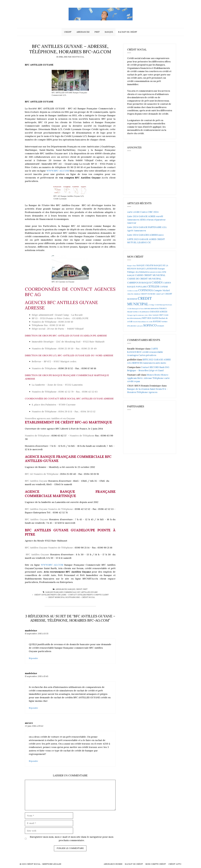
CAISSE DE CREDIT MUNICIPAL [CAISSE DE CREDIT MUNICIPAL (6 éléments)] (144, 279)
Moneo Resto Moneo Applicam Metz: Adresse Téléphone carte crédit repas (148, 378)
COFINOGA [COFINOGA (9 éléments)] (146, 290)
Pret (97, 32)
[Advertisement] (146, 174)
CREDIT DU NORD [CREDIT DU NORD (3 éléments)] (148, 294)
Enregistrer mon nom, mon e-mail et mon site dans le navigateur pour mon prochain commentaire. (72, 839)
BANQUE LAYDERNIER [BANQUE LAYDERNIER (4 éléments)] (147, 269)
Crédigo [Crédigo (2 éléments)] (152, 305)
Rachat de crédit (128, 32)
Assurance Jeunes (113, 864)
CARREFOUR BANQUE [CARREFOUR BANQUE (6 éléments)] (139, 283)
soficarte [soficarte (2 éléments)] (140, 326)
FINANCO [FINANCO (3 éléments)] (163, 309)
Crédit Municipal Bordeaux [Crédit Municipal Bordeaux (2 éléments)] (163, 305)
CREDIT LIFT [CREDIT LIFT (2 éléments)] (160, 294)
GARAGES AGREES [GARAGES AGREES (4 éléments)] (158, 312)
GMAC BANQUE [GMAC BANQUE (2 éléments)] (153, 315)
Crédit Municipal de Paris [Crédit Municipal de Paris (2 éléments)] (135, 309)
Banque (109, 32)
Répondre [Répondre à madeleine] (33, 658)
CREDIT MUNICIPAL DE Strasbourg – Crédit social (71, 597)
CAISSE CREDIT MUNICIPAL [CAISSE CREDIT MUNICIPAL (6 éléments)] (150, 275)
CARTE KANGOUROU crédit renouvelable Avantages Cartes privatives (145, 352)
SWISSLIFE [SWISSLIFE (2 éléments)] (161, 326)
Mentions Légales (52, 864)
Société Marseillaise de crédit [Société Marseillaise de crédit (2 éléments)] (143, 322)
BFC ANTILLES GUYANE (87, 592)
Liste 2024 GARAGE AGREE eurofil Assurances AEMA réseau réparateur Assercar (146, 220)
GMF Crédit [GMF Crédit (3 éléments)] (164, 315)
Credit (68, 32)
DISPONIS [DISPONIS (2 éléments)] (147, 309)
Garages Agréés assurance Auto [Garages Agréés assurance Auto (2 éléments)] (137, 315)
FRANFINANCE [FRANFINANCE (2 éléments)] (144, 312)
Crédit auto (175, 864)
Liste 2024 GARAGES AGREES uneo (145, 235)
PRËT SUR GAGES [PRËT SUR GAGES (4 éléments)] (150, 318)
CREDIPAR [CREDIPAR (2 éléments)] (137, 294)
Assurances (83, 32)
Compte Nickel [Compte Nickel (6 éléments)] (161, 290)
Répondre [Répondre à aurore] (33, 761)
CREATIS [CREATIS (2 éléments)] (130, 294)
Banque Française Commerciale (61, 592)
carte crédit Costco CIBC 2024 (143, 212)
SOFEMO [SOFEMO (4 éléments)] (157, 321)
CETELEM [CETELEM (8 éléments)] (153, 286)
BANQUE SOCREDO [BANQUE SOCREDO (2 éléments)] (156, 272)
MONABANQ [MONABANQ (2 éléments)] (137, 318)
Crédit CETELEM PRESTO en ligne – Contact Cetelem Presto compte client (71, 595)
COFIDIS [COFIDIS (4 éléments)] (164, 287)
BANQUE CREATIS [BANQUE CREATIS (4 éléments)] (145, 265)
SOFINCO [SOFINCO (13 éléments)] (150, 325)
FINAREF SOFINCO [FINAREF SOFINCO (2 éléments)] (133, 312)
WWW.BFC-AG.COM (58, 171)
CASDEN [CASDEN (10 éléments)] (157, 282)
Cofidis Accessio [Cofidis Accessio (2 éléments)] (132, 291)
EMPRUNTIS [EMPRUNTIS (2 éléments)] (155, 309)
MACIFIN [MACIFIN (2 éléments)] (130, 318)
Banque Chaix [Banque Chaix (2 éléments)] (132, 266)
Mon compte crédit (156, 864)
